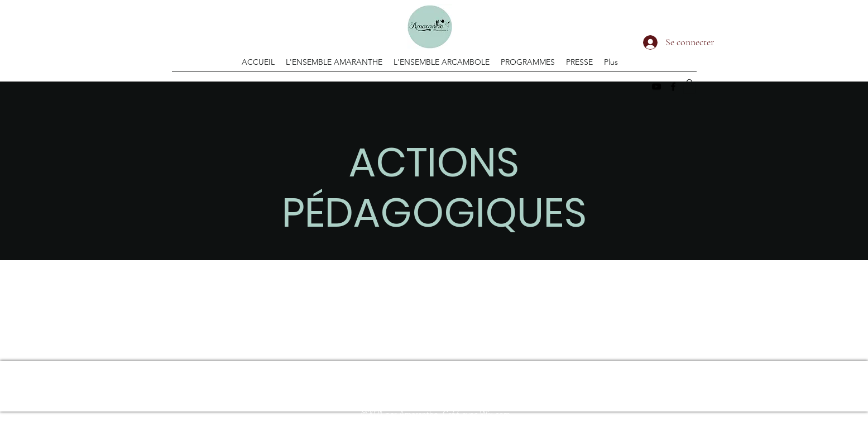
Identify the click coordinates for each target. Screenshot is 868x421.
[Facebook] (673, 87)
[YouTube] (656, 87)
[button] (689, 86)
